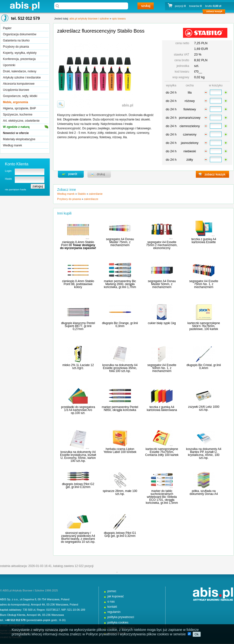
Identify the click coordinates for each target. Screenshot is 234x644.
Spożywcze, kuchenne (18, 115)
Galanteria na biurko (16, 40)
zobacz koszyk (215, 12)
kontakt (112, 607)
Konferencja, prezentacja (19, 59)
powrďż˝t (71, 174)
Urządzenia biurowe (16, 90)
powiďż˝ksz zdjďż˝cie (61, 104)
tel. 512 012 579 (25, 18)
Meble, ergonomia (16, 102)
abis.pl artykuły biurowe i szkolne (25, 6)
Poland (65, 599)
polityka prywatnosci (121, 617)
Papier (7, 28)
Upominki (9, 65)
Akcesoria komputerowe (19, 84)
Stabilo (82, 194)
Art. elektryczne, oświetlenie (21, 121)
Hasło (8, 179)
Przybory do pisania (16, 47)
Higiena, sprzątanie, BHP (19, 108)
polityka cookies (118, 623)
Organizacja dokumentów (20, 34)
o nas (111, 602)
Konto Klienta (17, 164)
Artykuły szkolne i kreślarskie (22, 78)
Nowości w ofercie (16, 133)
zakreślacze (91, 199)
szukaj (146, 6)
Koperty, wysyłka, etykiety (20, 53)
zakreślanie (96, 194)
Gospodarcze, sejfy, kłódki (20, 96)
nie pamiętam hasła (16, 189)
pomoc (112, 591)
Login (8, 171)
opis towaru (119, 19)
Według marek (12, 145)
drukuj (99, 174)
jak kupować (116, 596)
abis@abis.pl (17, 625)
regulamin (114, 612)
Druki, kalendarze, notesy (20, 71)
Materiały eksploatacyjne (19, 139)
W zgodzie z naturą (16, 127)
